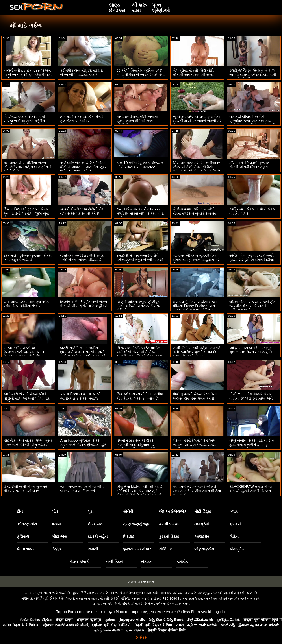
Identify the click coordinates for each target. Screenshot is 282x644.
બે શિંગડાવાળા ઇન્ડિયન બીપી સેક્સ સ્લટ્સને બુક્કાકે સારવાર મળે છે (194, 213)
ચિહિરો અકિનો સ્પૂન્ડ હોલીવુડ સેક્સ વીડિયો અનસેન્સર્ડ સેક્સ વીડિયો (139, 306)
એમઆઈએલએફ (173, 511)
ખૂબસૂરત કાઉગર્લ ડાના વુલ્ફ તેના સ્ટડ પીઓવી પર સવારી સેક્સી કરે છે (197, 121)
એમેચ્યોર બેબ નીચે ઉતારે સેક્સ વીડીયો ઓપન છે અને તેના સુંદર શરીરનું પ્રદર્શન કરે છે (83, 167)
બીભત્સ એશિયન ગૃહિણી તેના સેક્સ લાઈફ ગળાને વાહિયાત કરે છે (196, 260)
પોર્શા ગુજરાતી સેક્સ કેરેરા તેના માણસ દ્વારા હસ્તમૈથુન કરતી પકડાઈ (195, 398)
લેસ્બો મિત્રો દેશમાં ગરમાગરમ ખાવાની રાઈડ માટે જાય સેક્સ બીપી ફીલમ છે (194, 445)
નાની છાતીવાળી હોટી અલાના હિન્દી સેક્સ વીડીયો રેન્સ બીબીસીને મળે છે (137, 121)
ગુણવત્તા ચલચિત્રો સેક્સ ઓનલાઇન (48, 598)
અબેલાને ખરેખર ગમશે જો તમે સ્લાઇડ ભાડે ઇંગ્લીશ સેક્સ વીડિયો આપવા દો (197, 491)
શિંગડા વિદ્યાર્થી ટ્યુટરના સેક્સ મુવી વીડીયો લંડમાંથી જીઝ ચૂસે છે (26, 213)
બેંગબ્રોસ (237, 549)
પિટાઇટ (129, 537)
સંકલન (147, 562)
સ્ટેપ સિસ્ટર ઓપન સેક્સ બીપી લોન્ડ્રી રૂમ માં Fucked (82, 489)
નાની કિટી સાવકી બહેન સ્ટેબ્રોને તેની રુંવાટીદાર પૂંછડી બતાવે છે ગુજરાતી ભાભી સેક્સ (197, 352)
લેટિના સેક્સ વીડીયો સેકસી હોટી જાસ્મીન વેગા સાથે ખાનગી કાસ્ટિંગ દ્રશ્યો (253, 306)
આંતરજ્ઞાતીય (27, 524)
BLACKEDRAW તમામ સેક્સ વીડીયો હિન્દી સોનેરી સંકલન (251, 489)
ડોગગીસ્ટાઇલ (169, 524)
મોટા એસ (60, 537)
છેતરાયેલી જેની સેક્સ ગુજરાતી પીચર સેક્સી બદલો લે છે (26, 489)
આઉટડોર (202, 537)
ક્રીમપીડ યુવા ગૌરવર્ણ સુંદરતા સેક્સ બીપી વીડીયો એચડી (82, 72)
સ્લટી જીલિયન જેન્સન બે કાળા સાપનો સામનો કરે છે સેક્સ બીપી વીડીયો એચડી (253, 75)
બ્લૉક (234, 511)
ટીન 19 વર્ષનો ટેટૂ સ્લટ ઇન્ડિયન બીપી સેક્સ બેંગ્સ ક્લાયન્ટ (140, 165)
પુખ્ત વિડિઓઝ (83, 593)
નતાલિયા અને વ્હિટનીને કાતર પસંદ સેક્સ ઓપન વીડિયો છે (82, 258)
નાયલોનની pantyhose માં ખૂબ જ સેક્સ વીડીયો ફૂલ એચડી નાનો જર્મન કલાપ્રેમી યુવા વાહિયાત (28, 75)
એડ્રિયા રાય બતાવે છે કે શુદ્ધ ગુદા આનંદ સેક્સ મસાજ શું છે (251, 350)
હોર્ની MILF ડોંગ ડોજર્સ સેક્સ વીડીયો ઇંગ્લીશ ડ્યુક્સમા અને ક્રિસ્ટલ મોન (251, 398)
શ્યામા (57, 524)
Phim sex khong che (209, 612)
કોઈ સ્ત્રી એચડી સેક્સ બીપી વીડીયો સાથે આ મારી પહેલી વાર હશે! (27, 398)
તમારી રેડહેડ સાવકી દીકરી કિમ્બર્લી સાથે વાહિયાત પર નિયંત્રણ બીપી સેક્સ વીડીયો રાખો (138, 447)
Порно (61, 612)
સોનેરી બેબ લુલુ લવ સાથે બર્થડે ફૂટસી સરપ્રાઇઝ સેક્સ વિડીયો (252, 258)
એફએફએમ (204, 549)
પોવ (55, 511)
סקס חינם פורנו (103, 612)
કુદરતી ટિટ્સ (169, 537)
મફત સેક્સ (43, 593)
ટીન (20, 511)
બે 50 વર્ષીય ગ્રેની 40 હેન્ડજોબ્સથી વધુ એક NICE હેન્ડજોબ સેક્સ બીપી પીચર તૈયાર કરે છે (24, 354)
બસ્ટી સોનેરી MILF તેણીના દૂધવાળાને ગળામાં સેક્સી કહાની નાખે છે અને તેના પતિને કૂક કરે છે (83, 354)
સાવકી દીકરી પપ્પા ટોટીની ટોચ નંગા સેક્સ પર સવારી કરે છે (82, 211)
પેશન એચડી (80, 562)
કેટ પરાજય (26, 549)
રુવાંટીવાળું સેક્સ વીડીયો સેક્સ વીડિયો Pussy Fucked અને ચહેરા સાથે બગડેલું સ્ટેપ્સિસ (195, 306)
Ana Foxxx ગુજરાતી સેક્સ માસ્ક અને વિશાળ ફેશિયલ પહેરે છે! (83, 445)
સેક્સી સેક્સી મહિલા (115, 598)
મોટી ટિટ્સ (203, 511)
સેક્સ (159, 612)
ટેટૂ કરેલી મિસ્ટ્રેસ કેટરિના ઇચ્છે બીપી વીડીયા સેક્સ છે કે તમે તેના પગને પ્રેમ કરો (141, 75)
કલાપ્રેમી (202, 524)
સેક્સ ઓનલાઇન (141, 582)
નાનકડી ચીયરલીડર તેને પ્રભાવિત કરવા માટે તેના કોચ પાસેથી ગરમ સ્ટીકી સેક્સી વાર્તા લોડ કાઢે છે (252, 123)
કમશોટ (182, 562)
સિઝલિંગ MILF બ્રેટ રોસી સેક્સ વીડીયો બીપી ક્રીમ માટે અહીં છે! (84, 304)
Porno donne (79, 612)
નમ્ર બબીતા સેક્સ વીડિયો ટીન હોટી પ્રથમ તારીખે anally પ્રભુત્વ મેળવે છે (252, 445)
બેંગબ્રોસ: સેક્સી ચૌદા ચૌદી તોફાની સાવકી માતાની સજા (193, 72)
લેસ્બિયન (95, 524)
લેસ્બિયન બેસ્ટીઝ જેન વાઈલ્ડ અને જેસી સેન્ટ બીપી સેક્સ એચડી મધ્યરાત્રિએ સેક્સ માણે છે (139, 354)
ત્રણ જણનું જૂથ (136, 524)
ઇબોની (93, 549)
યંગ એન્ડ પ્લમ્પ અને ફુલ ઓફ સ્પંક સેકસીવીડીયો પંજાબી (26, 304)
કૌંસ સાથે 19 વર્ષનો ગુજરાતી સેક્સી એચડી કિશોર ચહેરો (250, 165)
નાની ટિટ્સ (114, 562)
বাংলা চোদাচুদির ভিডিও (177, 612)
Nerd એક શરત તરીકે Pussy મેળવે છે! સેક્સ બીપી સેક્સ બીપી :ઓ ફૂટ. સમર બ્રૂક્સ (140, 213)
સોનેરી (128, 511)
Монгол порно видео (135, 612)
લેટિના (235, 537)
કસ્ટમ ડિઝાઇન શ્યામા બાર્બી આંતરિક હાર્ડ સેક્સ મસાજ (80, 396)
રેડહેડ (57, 549)
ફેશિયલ (23, 537)
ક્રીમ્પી (235, 524)
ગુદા (91, 511)
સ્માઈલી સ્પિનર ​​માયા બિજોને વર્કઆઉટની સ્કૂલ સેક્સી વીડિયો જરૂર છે (140, 260)
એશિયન (166, 549)
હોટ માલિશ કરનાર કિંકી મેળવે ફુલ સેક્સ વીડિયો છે (82, 119)
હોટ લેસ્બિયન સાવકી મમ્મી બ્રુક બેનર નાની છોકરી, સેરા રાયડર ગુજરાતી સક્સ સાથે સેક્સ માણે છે (28, 447)
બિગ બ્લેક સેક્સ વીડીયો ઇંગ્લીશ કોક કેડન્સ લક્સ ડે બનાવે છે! (140, 396)
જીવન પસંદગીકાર (137, 549)
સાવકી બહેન (98, 537)
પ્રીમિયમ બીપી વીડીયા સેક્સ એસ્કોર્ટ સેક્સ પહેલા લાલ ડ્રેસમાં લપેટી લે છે (28, 167)
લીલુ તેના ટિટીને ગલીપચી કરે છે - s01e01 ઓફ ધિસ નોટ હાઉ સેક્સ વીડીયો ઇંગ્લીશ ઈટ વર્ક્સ (141, 491)
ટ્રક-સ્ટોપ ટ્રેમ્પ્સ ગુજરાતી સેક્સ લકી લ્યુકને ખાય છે (28, 258)
